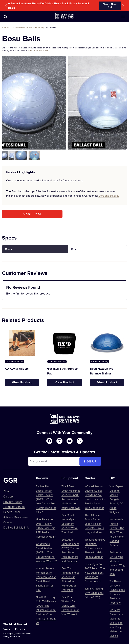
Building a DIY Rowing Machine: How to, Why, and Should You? (117, 563)
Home (5, 28)
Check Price (32, 214)
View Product (22, 382)
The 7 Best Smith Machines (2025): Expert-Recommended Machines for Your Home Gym (71, 497)
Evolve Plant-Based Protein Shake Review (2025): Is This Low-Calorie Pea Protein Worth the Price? (46, 499)
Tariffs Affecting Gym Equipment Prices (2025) (94, 593)
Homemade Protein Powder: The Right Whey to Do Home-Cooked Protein (117, 532)
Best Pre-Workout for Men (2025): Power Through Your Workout (70, 606)
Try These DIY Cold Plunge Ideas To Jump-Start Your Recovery (117, 592)
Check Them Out (110, 6)
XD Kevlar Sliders (17, 369)
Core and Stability (36, 28)
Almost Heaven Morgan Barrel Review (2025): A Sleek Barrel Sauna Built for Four (46, 579)
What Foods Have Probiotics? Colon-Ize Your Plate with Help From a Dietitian (95, 548)
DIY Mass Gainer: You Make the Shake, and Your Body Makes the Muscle (116, 623)
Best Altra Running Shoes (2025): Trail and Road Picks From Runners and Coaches (71, 550)
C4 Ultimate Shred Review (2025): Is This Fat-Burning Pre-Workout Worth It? (46, 552)
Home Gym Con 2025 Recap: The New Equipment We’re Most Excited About (95, 573)
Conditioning (19, 28)
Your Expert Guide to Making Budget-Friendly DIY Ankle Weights (117, 499)
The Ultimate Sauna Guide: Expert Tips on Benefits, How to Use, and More (94, 524)
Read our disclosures (38, 50)
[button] (6, 6)
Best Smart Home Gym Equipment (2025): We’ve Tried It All (70, 524)
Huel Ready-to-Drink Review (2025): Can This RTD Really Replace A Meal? (46, 528)
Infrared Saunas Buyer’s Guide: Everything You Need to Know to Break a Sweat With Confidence (95, 497)
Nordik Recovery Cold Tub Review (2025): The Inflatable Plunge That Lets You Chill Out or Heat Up (46, 610)
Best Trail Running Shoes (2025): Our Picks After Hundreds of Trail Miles (70, 579)
